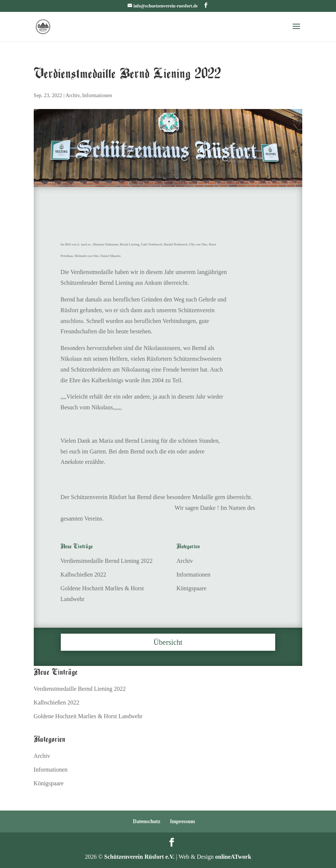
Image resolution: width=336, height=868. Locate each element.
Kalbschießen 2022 (83, 575)
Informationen (97, 95)
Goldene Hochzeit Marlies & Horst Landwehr (88, 716)
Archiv (73, 95)
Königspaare (192, 588)
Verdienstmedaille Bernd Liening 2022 (106, 561)
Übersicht (168, 642)
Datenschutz (146, 821)
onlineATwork (233, 857)
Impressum (182, 821)
